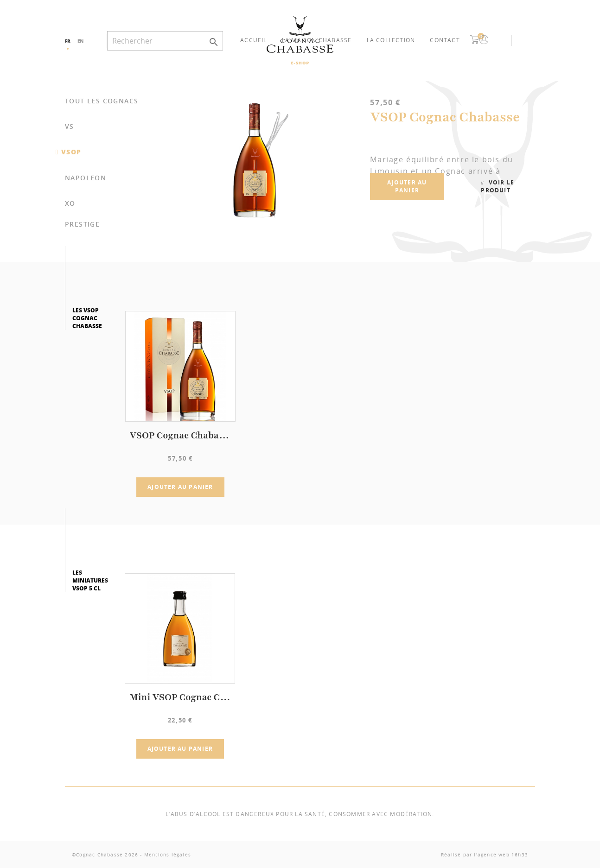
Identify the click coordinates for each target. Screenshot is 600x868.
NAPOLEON (86, 178)
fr (68, 41)
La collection (391, 40)
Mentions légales (168, 855)
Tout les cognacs (102, 101)
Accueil (253, 40)
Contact (445, 40)
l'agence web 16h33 (501, 855)
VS (70, 126)
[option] (347, 160)
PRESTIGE (82, 224)
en (80, 41)
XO (70, 203)
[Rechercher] (165, 41)
